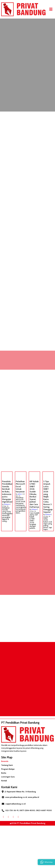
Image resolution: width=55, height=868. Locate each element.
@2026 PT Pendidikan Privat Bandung (28, 823)
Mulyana (7, 504)
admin (20, 494)
